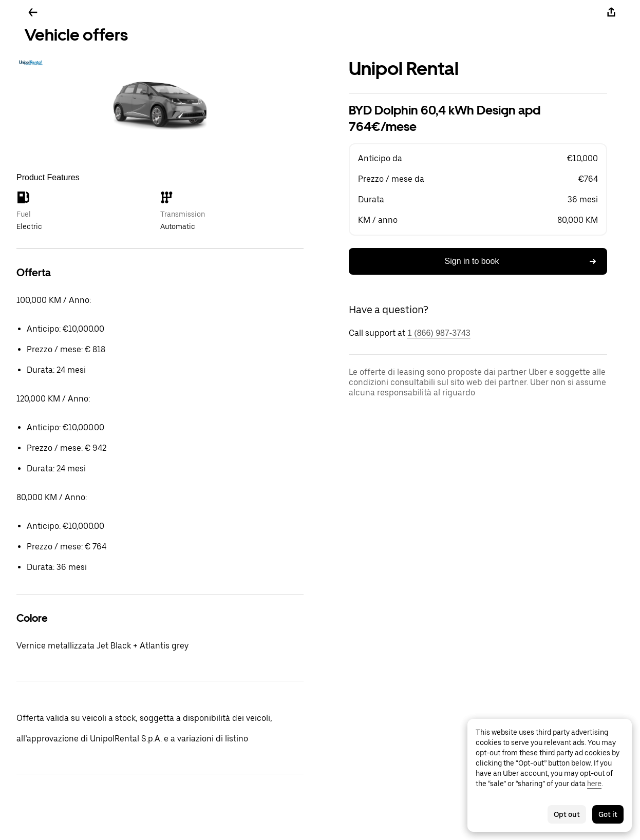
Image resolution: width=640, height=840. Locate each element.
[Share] (611, 12)
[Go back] (33, 12)
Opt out (567, 814)
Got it (608, 814)
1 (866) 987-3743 (439, 333)
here (594, 784)
